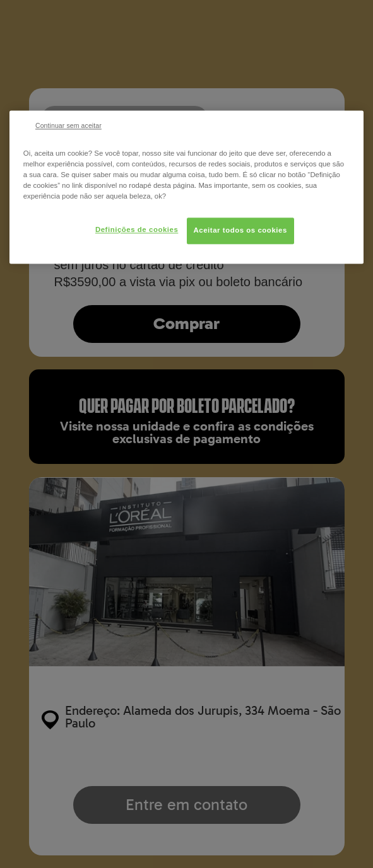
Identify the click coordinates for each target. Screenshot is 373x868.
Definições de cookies (137, 229)
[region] (186, 187)
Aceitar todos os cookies (240, 230)
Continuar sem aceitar (68, 125)
